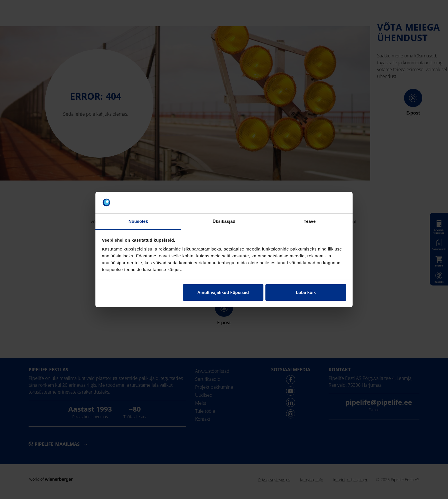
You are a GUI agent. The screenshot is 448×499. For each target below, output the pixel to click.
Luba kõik (306, 292)
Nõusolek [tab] (138, 221)
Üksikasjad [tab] (224, 221)
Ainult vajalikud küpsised (223, 292)
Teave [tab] (310, 221)
